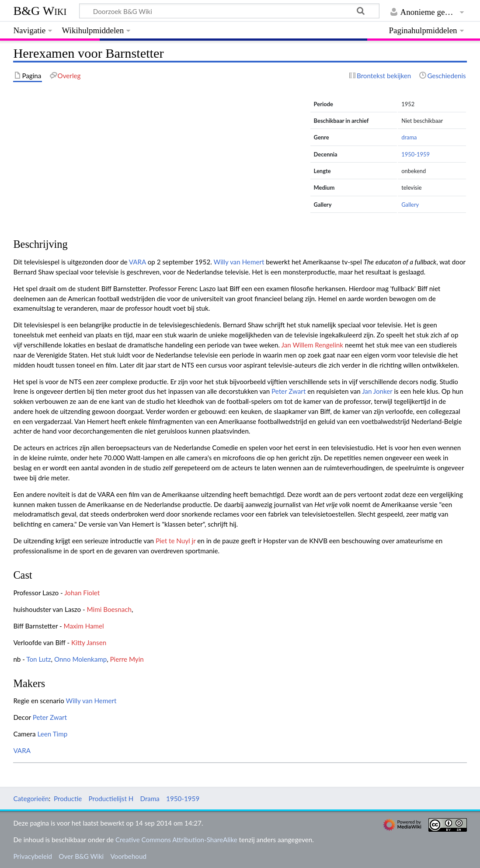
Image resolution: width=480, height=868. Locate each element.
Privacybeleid (33, 856)
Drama (150, 799)
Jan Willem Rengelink (312, 345)
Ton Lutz (38, 659)
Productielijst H (111, 799)
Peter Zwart (289, 391)
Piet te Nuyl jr (176, 541)
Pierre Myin (127, 659)
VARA (137, 262)
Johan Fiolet (82, 593)
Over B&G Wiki (81, 856)
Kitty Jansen (89, 642)
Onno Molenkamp (80, 659)
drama (409, 137)
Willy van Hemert (239, 262)
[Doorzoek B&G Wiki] (229, 11)
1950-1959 (416, 154)
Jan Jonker (377, 391)
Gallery (410, 205)
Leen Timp (52, 734)
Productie (68, 799)
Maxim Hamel (84, 626)
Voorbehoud (128, 856)
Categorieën (31, 799)
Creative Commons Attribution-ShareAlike (176, 840)
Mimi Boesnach (109, 609)
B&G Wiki (40, 11)
